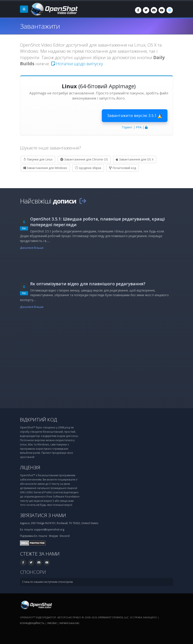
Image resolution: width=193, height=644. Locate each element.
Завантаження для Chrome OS (84, 159)
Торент (127, 127)
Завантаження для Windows (45, 168)
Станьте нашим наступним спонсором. (48, 582)
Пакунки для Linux (38, 159)
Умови (52, 623)
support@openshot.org (49, 530)
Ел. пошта (41, 536)
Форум (53, 536)
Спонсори (33, 572)
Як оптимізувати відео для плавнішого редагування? (88, 284)
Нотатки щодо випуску (77, 64)
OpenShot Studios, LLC (113, 617)
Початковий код (123, 168)
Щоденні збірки (88, 168)
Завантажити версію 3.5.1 (135, 116)
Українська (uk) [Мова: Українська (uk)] (69, 623)
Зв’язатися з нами (43, 515)
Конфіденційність (32, 623)
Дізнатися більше (32, 248)
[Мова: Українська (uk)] (170, 10)
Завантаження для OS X (135, 159)
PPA (139, 127)
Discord (65, 536)
